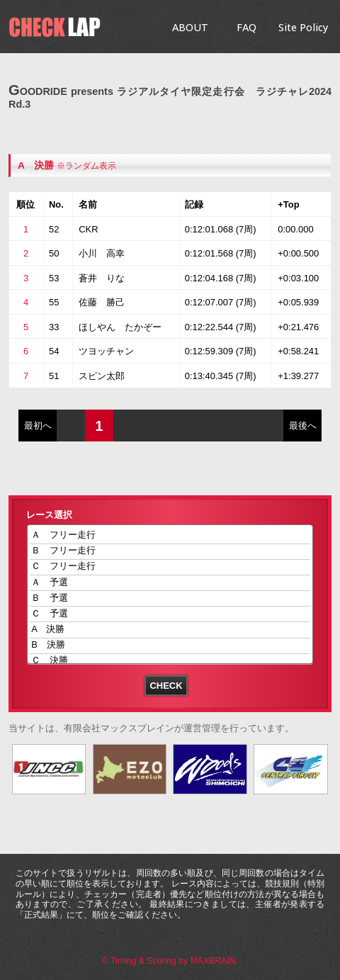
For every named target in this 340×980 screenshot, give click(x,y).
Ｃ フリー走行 (170, 567)
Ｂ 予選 (170, 598)
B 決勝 (170, 646)
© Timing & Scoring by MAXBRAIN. (170, 961)
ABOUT (190, 27)
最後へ (303, 426)
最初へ (38, 426)
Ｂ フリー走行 (170, 552)
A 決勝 (36, 165)
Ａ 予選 (170, 583)
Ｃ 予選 (170, 614)
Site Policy (303, 27)
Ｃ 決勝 (170, 661)
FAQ (246, 27)
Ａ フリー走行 (170, 536)
